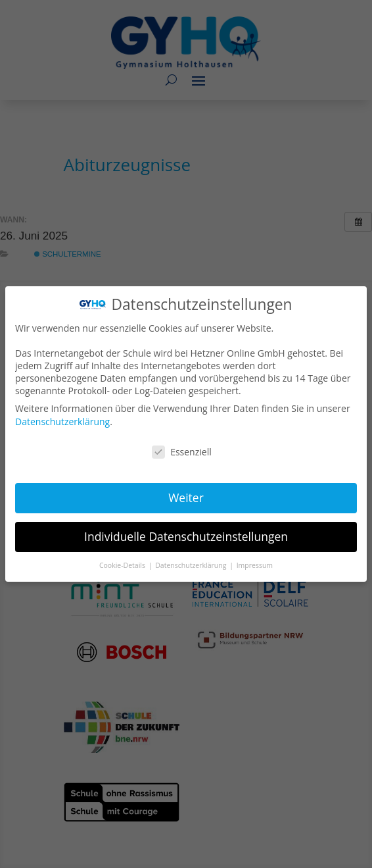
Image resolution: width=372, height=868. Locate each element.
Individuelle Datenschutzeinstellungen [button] (186, 536)
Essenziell (182, 452)
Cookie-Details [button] (124, 564)
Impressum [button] (254, 564)
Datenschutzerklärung (63, 421)
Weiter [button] (186, 498)
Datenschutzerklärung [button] (192, 564)
